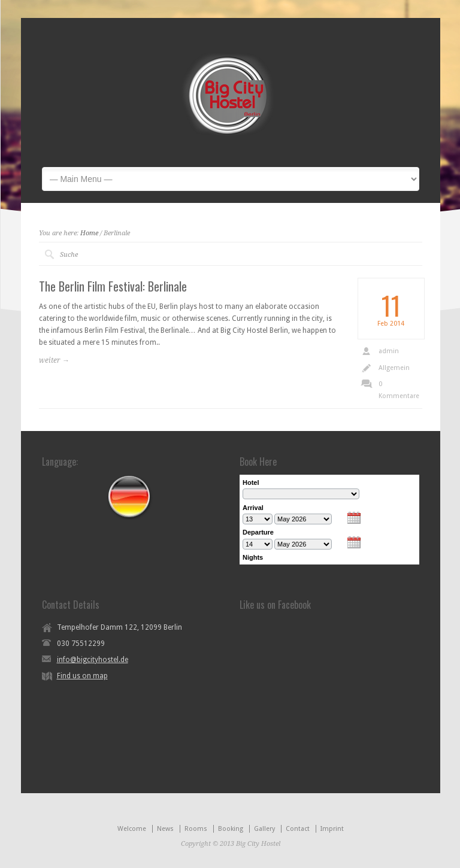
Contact (298, 829)
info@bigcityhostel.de (93, 660)
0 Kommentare (399, 390)
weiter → (54, 360)
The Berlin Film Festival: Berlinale (113, 286)
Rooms (196, 829)
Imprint (332, 829)
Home (89, 233)
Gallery (264, 829)
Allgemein (394, 368)
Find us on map (82, 676)
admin (389, 351)
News (165, 829)
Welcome (132, 829)
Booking (231, 829)
